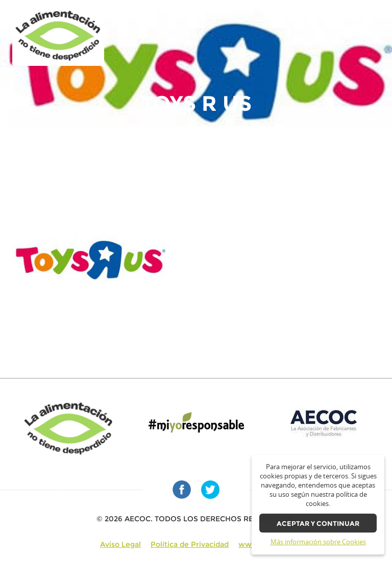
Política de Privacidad (190, 544)
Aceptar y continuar (318, 524)
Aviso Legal (120, 544)
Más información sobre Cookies (318, 542)
